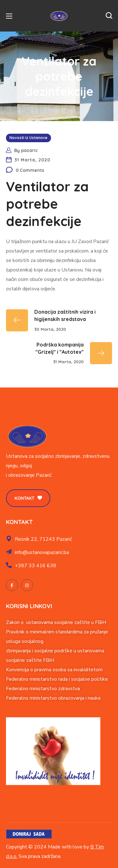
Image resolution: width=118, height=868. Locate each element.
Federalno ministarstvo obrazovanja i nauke (53, 698)
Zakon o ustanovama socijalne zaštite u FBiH (56, 622)
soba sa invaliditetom (79, 670)
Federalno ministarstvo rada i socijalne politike (57, 679)
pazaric (29, 150)
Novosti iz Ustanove (28, 138)
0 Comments (30, 170)
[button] (109, 16)
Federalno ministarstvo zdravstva (43, 689)
